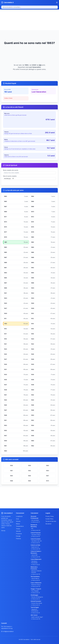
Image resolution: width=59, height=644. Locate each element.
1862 (29, 471)
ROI (32, 529)
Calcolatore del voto (37, 541)
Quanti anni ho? (35, 547)
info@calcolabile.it (7, 631)
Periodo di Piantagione (37, 597)
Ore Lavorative (35, 520)
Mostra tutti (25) (36, 530)
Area (17, 519)
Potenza (18, 539)
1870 (48, 481)
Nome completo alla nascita (11, 170)
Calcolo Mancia (35, 578)
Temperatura (20, 526)
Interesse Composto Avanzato (36, 572)
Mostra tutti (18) (36, 549)
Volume (18, 521)
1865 (11, 476)
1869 (29, 481)
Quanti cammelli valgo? (37, 617)
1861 (11, 471)
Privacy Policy (50, 516)
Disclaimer (48, 524)
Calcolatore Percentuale (34, 562)
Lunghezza (19, 516)
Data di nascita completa (10, 176)
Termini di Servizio (51, 521)
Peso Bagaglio (35, 591)
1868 (11, 481)
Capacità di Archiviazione (35, 610)
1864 (48, 471)
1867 (48, 476)
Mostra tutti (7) (36, 522)
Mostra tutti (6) (36, 565)
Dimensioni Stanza (36, 585)
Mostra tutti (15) (36, 557)
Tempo (18, 529)
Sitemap (3, 531)
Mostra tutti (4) (36, 593)
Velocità (18, 531)
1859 (29, 466)
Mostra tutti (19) (36, 619)
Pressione (19, 534)
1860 (48, 466)
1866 (29, 476)
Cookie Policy (49, 519)
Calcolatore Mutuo (36, 535)
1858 (11, 466)
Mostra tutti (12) (36, 587)
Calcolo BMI (34, 555)
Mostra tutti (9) (36, 537)
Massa (18, 524)
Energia (18, 536)
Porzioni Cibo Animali (37, 603)
